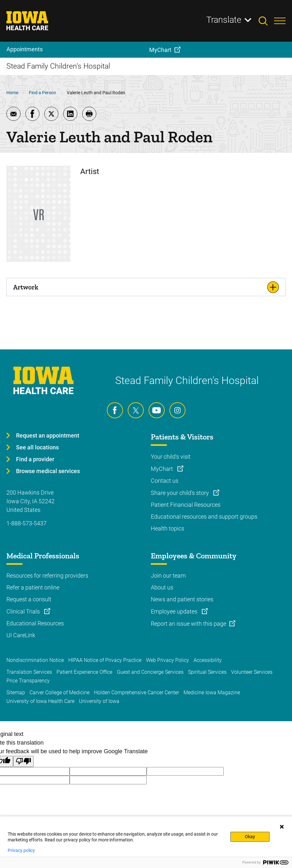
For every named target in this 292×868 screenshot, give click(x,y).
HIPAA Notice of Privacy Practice (105, 660)
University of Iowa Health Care (40, 701)
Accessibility (208, 660)
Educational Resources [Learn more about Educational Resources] (35, 623)
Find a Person (43, 93)
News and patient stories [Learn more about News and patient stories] (182, 599)
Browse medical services (48, 471)
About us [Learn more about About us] (162, 587)
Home (12, 93)
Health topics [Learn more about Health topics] (167, 528)
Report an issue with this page (189, 624)
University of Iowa (99, 701)
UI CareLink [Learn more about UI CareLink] (21, 635)
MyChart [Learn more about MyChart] (163, 469)
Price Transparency (28, 681)
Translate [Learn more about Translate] (224, 20)
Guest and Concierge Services (150, 672)
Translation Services (29, 672)
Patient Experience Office (84, 672)
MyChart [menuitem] (160, 50)
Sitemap (16, 693)
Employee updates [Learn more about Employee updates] (175, 611)
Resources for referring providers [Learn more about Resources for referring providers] (47, 576)
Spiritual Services (207, 672)
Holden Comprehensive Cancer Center (137, 693)
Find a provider (35, 459)
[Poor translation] (23, 761)
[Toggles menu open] (280, 21)
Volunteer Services (252, 672)
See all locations (37, 447)
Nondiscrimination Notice (35, 660)
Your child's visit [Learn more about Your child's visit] (171, 457)
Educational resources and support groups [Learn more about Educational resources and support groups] (204, 517)
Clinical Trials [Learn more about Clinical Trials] (24, 611)
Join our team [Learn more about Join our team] (168, 576)
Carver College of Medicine (60, 693)
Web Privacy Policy (167, 660)
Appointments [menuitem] (25, 49)
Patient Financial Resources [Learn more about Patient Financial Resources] (186, 505)
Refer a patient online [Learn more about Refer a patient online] (33, 587)
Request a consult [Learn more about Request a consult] (29, 599)
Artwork (26, 287)
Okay (250, 837)
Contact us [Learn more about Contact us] (165, 481)
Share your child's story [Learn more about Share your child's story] (180, 493)
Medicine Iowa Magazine (212, 693)
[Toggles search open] (266, 21)
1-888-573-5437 (26, 523)
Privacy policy (21, 850)
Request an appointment (48, 435)
